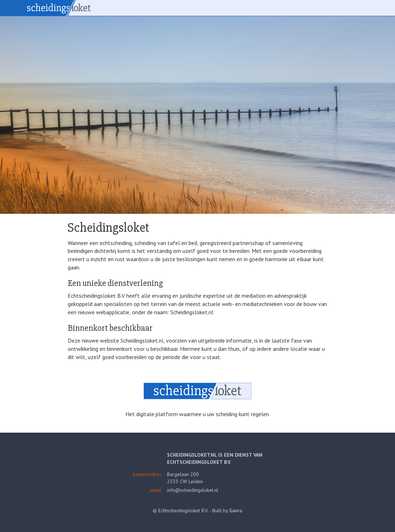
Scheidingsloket (59, 8)
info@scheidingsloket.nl (193, 490)
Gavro (236, 510)
